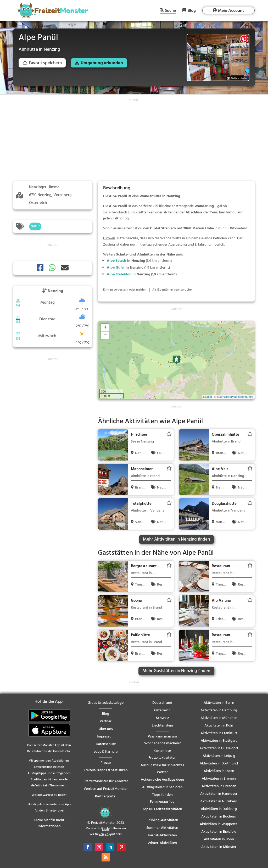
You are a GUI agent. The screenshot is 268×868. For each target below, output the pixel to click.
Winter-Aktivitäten (162, 843)
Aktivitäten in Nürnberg (219, 801)
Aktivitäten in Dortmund (219, 764)
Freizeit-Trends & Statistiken (106, 770)
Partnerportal (106, 796)
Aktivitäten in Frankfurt (219, 733)
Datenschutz (106, 744)
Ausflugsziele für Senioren (162, 787)
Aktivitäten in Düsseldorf (219, 748)
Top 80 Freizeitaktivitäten (162, 809)
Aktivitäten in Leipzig (219, 756)
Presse (106, 763)
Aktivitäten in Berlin (219, 703)
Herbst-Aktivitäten (162, 835)
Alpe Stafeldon (119, 274)
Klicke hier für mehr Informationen (49, 823)
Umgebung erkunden (102, 63)
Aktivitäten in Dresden (219, 786)
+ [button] (105, 328)
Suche (170, 11)
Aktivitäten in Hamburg (219, 710)
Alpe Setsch (116, 261)
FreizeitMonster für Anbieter (106, 781)
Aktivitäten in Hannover (219, 794)
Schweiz (162, 718)
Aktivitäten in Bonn (219, 839)
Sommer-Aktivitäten (162, 828)
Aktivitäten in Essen (219, 771)
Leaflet (207, 397)
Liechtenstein (162, 726)
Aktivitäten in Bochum (219, 817)
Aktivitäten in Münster (219, 847)
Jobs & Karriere (106, 752)
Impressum (106, 737)
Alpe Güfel (116, 268)
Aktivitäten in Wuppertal (219, 824)
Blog (192, 10)
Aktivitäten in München (219, 718)
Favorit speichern (42, 63)
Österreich (162, 710)
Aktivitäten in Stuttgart (219, 741)
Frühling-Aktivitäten (162, 820)
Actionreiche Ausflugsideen (162, 780)
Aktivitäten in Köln (219, 726)
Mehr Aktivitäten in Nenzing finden (176, 539)
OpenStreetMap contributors (235, 397)
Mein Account (231, 11)
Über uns (106, 729)
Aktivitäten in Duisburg (219, 809)
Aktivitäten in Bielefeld (219, 832)
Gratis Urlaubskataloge (106, 703)
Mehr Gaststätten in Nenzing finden (176, 671)
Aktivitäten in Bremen (219, 779)
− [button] (105, 336)
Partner (106, 721)
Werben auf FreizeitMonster (106, 789)
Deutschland (162, 703)
